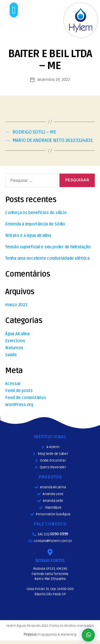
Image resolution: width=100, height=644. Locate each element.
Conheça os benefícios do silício (36, 213)
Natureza (14, 348)
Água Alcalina (17, 334)
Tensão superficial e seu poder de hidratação (48, 247)
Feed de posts (19, 391)
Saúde (11, 355)
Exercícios (15, 341)
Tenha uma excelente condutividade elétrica (47, 258)
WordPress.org (19, 405)
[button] (14, 10)
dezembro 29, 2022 (54, 80)
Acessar (13, 384)
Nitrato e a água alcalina (28, 236)
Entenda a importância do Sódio (35, 224)
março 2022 (16, 305)
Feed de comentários (26, 398)
